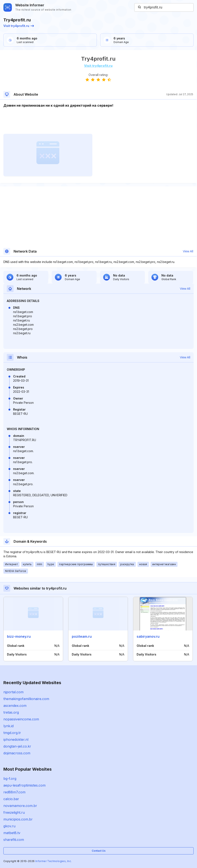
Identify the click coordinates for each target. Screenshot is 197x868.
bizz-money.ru (19, 636)
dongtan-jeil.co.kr (17, 746)
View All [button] (188, 251)
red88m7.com (14, 792)
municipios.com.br (18, 819)
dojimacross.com (17, 753)
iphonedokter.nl (16, 739)
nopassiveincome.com (21, 719)
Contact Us (99, 851)
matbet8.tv (12, 833)
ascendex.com (15, 706)
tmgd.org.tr (12, 733)
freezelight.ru (14, 812)
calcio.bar (11, 799)
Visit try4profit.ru (19, 26)
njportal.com (13, 692)
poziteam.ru (82, 636)
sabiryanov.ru (148, 636)
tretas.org (11, 712)
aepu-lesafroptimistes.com (24, 785)
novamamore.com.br (20, 806)
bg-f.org (10, 779)
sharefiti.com (14, 840)
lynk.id (8, 726)
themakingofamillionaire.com (26, 699)
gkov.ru (9, 826)
